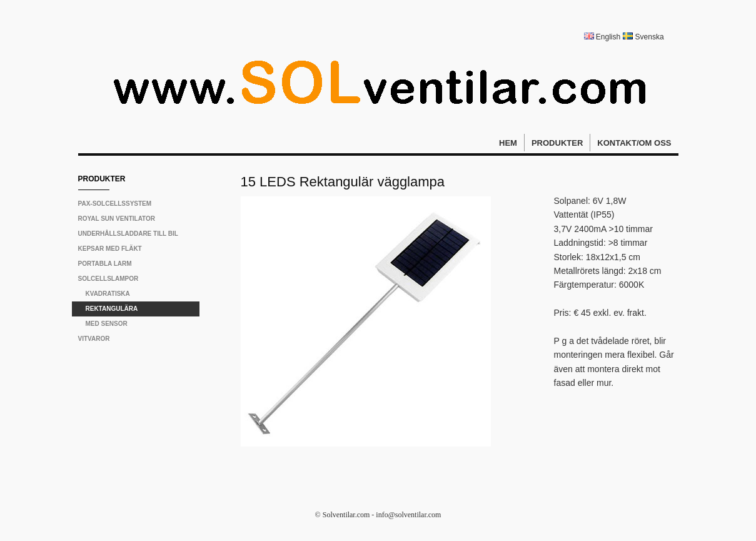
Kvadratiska (108, 294)
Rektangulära (112, 309)
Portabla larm (105, 264)
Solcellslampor (108, 279)
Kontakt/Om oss (634, 143)
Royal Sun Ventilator (117, 219)
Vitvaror (94, 339)
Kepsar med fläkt (110, 249)
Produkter (557, 143)
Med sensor (107, 324)
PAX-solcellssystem (115, 204)
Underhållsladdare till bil (128, 234)
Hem (508, 143)
